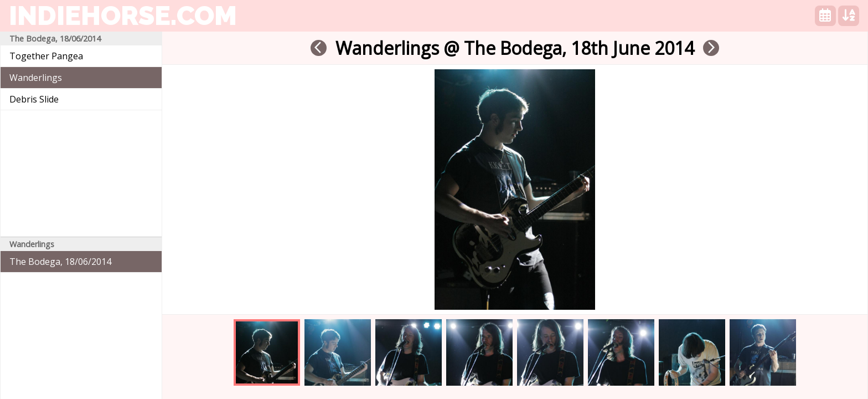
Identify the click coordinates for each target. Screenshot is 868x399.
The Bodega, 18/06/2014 (60, 262)
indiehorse (123, 16)
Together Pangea (46, 56)
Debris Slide (34, 99)
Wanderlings (36, 78)
